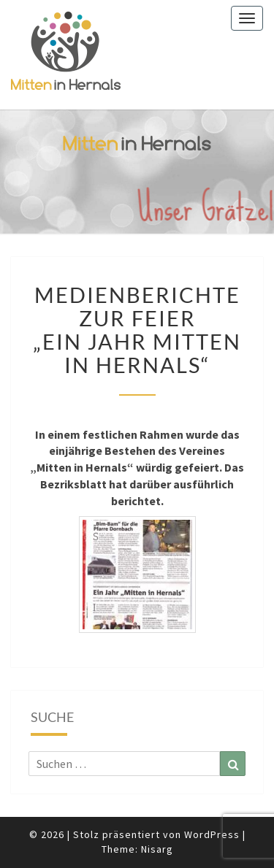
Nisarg (157, 849)
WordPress (212, 834)
